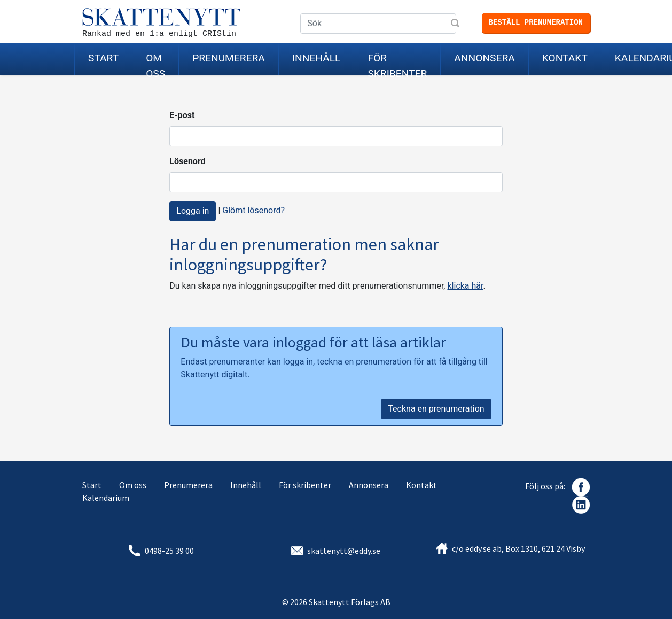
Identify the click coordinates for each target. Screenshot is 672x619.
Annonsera (484, 58)
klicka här (465, 286)
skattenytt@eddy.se (344, 551)
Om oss (155, 63)
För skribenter (397, 63)
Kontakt (565, 58)
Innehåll (317, 58)
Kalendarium (106, 498)
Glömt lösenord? (253, 210)
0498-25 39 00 (169, 551)
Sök (456, 24)
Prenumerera (229, 58)
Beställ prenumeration (536, 22)
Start (103, 58)
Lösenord (187, 161)
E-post (182, 115)
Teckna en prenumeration (436, 409)
